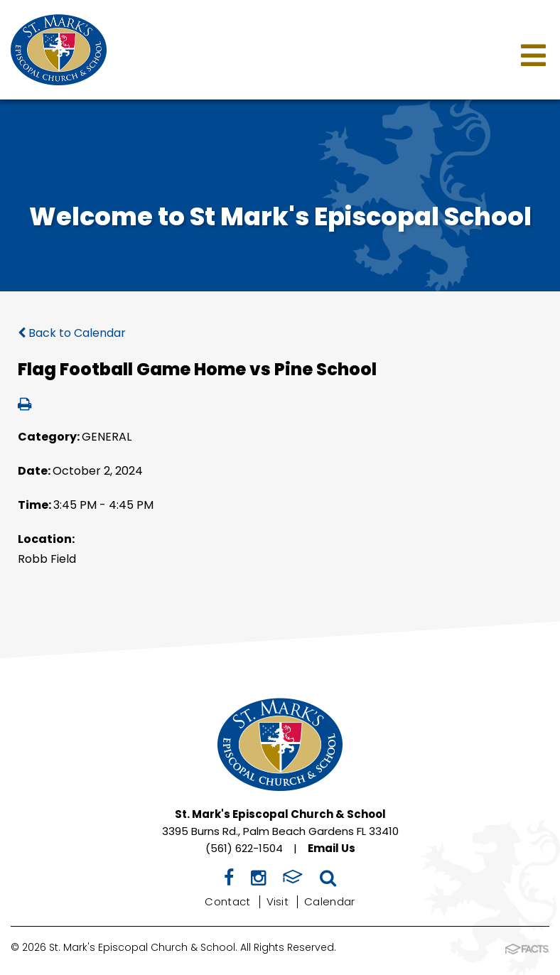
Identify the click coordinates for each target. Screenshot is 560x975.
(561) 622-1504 (244, 848)
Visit (278, 901)
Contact (227, 901)
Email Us (332, 848)
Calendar (329, 901)
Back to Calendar (72, 333)
